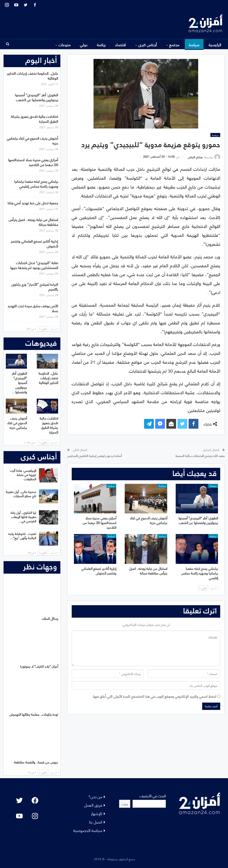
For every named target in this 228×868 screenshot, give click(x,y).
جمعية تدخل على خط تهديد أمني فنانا (33, 203)
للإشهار (97, 813)
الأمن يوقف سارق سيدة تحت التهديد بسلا (33, 308)
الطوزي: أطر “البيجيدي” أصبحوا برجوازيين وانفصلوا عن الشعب (37, 97)
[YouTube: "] (19, 816)
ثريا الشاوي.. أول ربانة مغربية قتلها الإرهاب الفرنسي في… (23, 517)
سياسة (194, 44)
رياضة (101, 44)
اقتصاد (120, 44)
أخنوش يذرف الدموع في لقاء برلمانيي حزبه (32, 140)
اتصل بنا (96, 822)
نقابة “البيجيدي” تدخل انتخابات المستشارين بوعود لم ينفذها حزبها (34, 265)
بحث (125, 804)
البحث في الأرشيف (153, 796)
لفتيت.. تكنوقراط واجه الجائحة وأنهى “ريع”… (22, 536)
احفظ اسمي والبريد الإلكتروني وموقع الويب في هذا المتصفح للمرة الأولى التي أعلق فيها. (154, 696)
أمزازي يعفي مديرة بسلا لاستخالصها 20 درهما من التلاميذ (33, 162)
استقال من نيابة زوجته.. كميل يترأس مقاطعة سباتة (33, 222)
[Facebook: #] (35, 800)
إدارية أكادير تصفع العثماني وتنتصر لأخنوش (34, 243)
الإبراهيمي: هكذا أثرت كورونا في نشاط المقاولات (23, 475)
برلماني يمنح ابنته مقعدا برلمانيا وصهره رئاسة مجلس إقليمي (36, 184)
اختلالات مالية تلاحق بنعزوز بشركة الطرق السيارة (35, 119)
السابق (215, 588)
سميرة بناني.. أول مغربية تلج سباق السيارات (21, 494)
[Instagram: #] (35, 816)
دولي (84, 44)
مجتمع (174, 44)
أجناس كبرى (148, 44)
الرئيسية (215, 44)
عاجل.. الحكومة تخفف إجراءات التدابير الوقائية (33, 75)
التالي (203, 588)
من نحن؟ (95, 796)
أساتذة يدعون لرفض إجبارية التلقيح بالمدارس (95, 455)
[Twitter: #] (19, 800)
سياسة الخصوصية (88, 830)
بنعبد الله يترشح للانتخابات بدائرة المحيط (200, 455)
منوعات (65, 44)
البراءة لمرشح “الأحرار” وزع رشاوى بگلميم (35, 286)
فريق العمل (93, 805)
